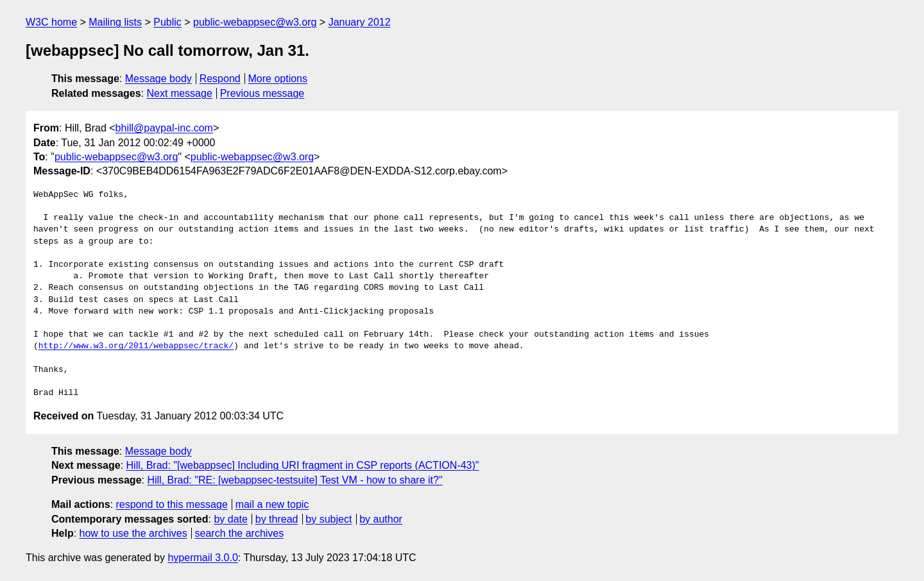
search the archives (240, 533)
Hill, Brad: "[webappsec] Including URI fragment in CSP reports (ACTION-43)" (303, 465)
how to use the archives (133, 533)
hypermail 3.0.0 (202, 558)
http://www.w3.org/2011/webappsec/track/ (136, 346)
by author (381, 519)
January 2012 (360, 22)
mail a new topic (272, 504)
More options (278, 79)
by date (230, 519)
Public (167, 22)
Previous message (262, 93)
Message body (158, 79)
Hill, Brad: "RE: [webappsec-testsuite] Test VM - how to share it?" (295, 480)
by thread (277, 519)
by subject (329, 519)
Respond (220, 79)
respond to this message (171, 504)
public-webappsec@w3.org (255, 22)
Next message (180, 93)
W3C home (51, 22)
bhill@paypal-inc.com (164, 128)
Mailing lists (115, 22)
